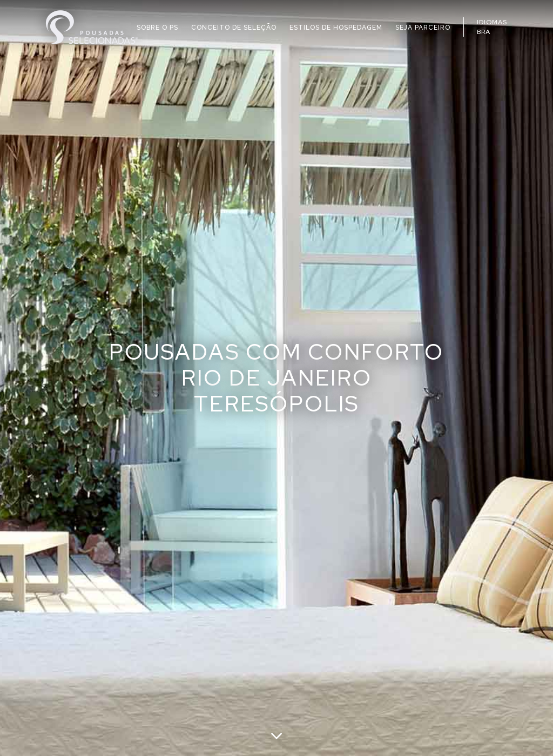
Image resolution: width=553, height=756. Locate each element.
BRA (484, 32)
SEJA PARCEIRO (423, 28)
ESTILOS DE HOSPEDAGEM (336, 28)
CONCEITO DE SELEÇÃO (234, 28)
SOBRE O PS (157, 28)
